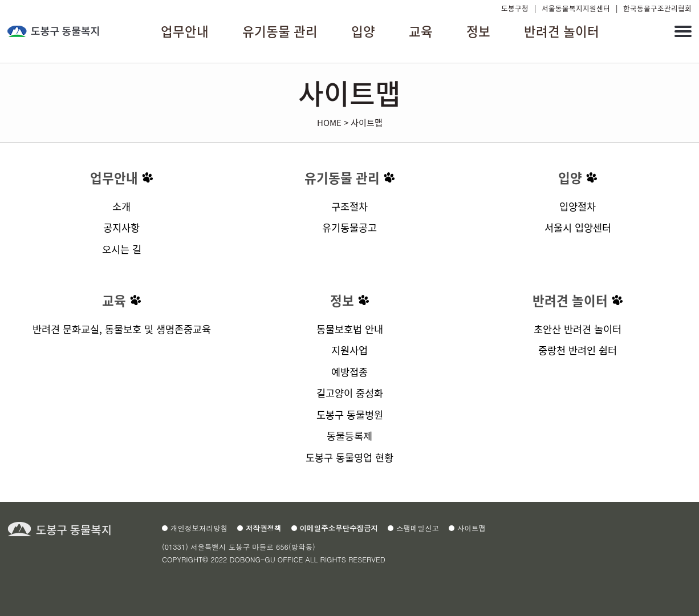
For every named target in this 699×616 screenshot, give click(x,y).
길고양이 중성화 (350, 393)
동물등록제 (349, 435)
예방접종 (349, 372)
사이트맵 (367, 122)
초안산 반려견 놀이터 (578, 329)
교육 (114, 300)
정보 (342, 300)
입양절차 (578, 206)
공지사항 (121, 227)
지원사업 (349, 350)
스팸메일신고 (418, 528)
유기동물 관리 (342, 178)
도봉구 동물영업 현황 (349, 457)
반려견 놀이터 (570, 300)
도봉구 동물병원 (350, 414)
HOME (329, 122)
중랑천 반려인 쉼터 (578, 350)
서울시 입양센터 (578, 227)
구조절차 (349, 206)
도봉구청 (515, 8)
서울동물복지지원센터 (576, 8)
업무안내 (114, 178)
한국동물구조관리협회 (657, 8)
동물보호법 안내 (350, 329)
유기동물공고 (349, 227)
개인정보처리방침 (199, 528)
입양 (570, 178)
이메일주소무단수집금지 (339, 528)
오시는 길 (122, 249)
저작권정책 (264, 528)
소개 (121, 206)
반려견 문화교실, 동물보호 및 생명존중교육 (122, 329)
